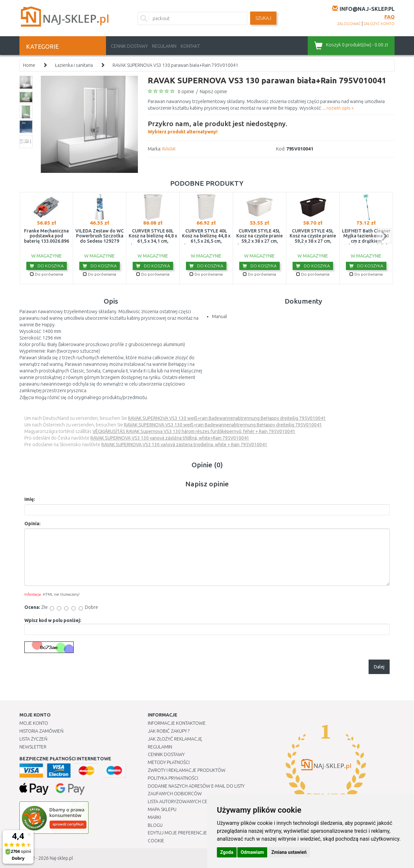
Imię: (30, 499)
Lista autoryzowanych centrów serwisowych (202, 801)
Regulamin (164, 46)
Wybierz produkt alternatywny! (218, 126)
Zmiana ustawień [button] (289, 852)
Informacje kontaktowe (177, 723)
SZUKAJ (263, 18)
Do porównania (47, 274)
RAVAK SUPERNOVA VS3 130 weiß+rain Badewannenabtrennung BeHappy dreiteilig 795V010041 (227, 418)
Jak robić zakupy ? (169, 731)
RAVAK (169, 149)
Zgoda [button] (227, 852)
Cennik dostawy (129, 46)
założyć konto (379, 24)
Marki (154, 817)
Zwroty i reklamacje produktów (187, 770)
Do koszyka (47, 266)
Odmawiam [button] (252, 852)
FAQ (389, 17)
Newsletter (33, 747)
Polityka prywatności (173, 778)
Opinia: (32, 524)
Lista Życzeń (33, 739)
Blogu (155, 825)
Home (29, 65)
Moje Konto (34, 723)
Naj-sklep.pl (61, 858)
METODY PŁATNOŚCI (169, 762)
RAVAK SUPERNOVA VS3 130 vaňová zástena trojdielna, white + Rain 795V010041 (184, 445)
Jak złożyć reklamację (175, 739)
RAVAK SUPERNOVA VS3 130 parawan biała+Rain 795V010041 (175, 65)
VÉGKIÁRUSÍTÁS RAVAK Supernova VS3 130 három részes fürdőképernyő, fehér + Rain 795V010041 (194, 431)
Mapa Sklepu (162, 809)
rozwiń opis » (340, 108)
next (384, 236)
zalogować (349, 24)
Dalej (379, 667)
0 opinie (186, 92)
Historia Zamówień (41, 731)
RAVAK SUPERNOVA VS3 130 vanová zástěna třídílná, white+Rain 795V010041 (170, 438)
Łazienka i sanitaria (74, 65)
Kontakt (190, 46)
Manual (219, 316)
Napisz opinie (213, 92)
